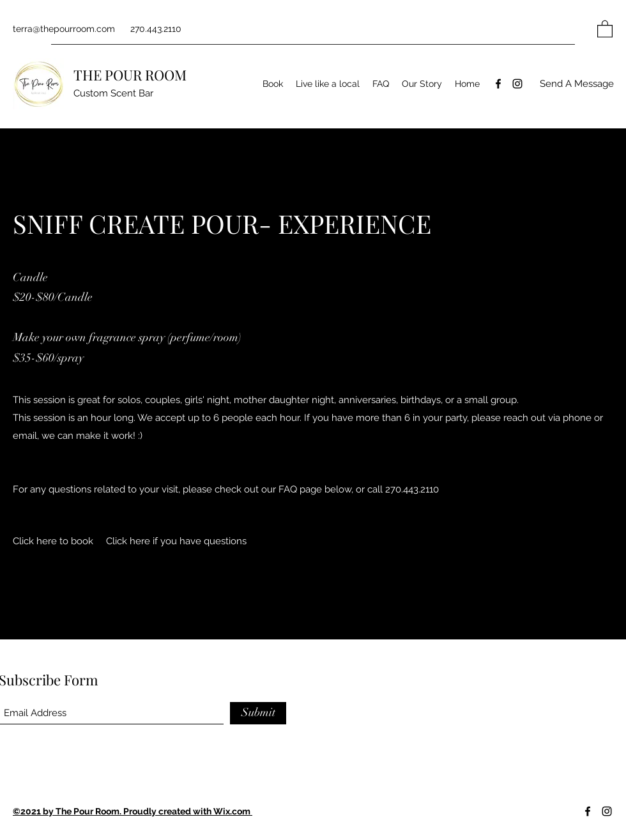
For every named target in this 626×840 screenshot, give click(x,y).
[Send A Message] (577, 84)
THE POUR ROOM (130, 75)
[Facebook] (498, 84)
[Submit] (258, 713)
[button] (605, 28)
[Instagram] (517, 84)
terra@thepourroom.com (64, 29)
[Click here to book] (53, 541)
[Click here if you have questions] (176, 541)
